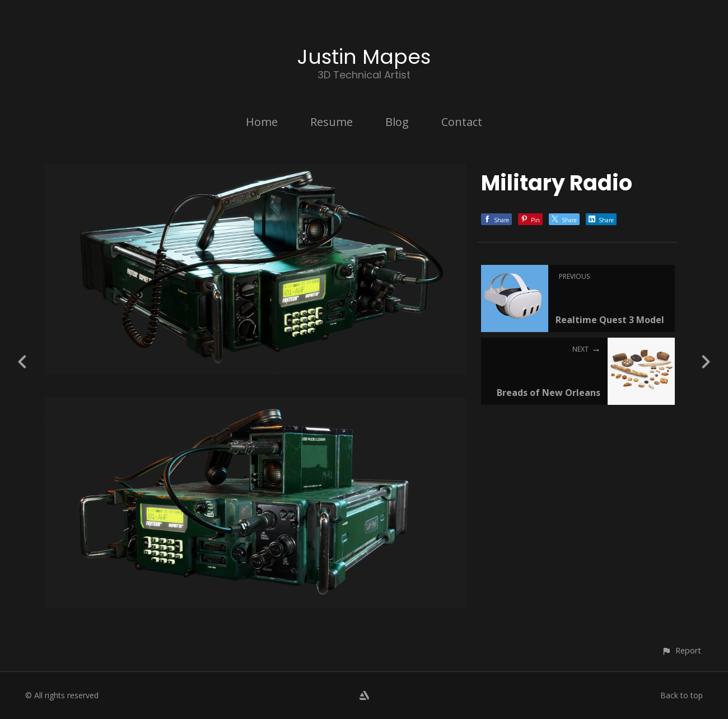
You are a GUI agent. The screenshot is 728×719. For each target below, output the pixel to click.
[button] (681, 650)
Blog (397, 122)
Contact (462, 122)
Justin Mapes (364, 57)
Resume (332, 122)
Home (262, 122)
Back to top (682, 695)
